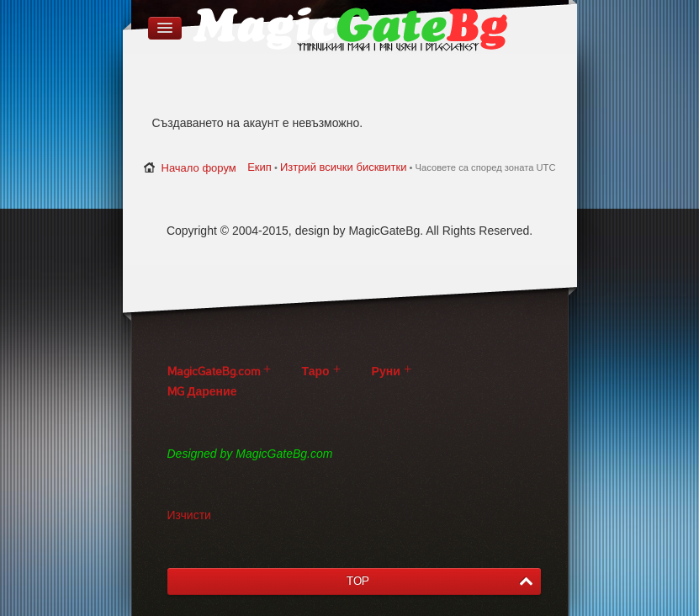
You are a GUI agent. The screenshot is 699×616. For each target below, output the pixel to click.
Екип (259, 167)
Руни (386, 372)
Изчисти (189, 515)
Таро (316, 372)
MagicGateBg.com (214, 372)
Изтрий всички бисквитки (343, 167)
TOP (358, 581)
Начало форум (199, 168)
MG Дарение (202, 392)
